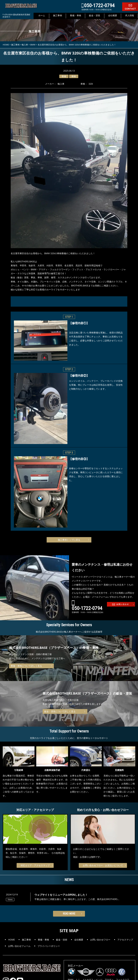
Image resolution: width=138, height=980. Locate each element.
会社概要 (79, 940)
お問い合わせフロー (100, 940)
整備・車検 (43, 940)
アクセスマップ (125, 940)
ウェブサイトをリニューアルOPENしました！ (61, 895)
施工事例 (26, 940)
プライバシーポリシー (49, 946)
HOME (11, 940)
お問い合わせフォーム (19, 946)
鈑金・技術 (62, 940)
